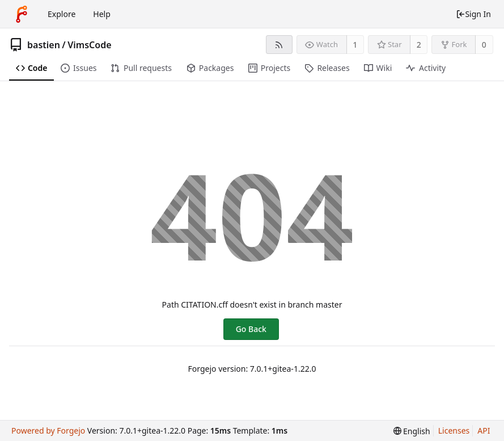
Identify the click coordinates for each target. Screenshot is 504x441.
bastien (44, 45)
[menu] (412, 431)
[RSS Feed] (279, 45)
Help (102, 14)
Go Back (251, 329)
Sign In (473, 14)
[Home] (22, 14)
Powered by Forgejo (48, 430)
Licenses (454, 430)
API (484, 430)
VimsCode (89, 45)
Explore (62, 14)
